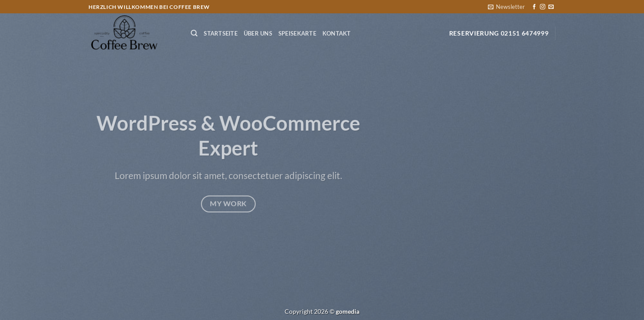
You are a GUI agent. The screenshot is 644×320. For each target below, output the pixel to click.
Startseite (221, 33)
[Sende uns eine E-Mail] (551, 7)
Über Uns (258, 33)
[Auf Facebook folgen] (534, 7)
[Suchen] (194, 33)
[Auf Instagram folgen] (543, 7)
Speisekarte (297, 33)
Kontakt (337, 33)
